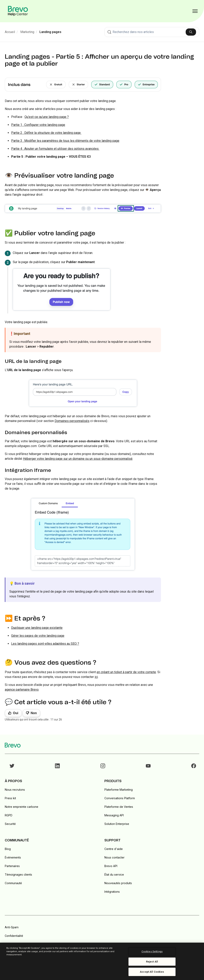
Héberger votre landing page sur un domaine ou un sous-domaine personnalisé (78, 459)
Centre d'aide (114, 849)
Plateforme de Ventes (119, 807)
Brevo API (111, 866)
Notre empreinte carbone (22, 807)
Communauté (13, 883)
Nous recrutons (15, 790)
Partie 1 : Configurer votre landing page (38, 125)
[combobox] (152, 32)
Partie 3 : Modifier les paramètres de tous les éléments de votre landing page (65, 141)
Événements (13, 857)
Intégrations (112, 892)
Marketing (27, 32)
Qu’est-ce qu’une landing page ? (47, 117)
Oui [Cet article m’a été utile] (16, 713)
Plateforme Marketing (119, 790)
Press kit (10, 798)
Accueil (10, 32)
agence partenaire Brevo (22, 690)
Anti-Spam (12, 927)
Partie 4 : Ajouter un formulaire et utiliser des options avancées (55, 149)
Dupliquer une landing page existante (37, 628)
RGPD (9, 815)
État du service (114, 875)
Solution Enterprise (117, 824)
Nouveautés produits (118, 883)
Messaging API (114, 815)
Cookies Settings (152, 951)
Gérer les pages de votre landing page (38, 636)
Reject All (152, 962)
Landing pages (50, 32)
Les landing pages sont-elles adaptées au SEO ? (45, 644)
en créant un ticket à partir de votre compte (126, 672)
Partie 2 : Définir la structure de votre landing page (46, 133)
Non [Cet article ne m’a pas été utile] (34, 713)
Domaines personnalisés (72, 421)
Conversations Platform (120, 798)
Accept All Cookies (152, 972)
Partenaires (12, 866)
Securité (10, 824)
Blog (8, 849)
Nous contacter (114, 857)
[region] (102, 961)
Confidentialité (14, 936)
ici (96, 677)
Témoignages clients (18, 875)
